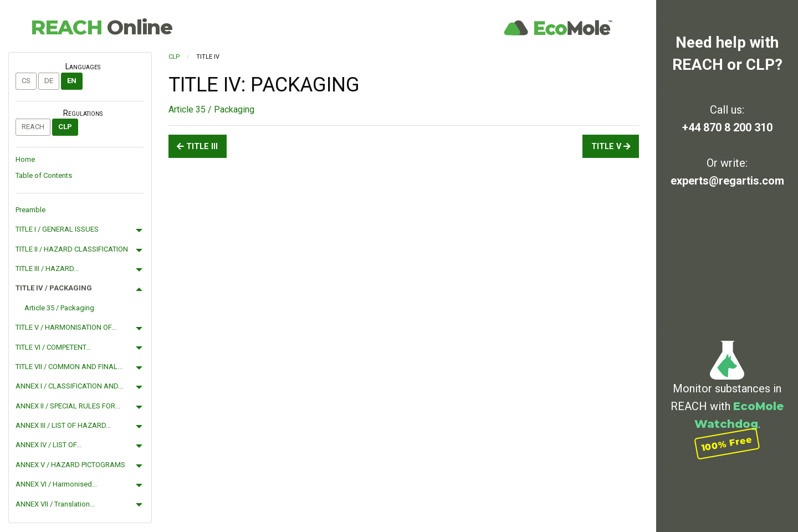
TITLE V (611, 147)
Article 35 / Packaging (59, 308)
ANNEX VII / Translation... (55, 504)
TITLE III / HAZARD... (47, 268)
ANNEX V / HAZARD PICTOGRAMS (70, 465)
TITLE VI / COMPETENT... (53, 347)
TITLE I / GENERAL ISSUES (57, 229)
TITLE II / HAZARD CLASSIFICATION (72, 249)
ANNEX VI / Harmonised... (56, 484)
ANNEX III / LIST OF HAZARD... (63, 425)
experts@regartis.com (727, 181)
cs (26, 81)
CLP (65, 127)
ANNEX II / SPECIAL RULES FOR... (68, 406)
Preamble (30, 210)
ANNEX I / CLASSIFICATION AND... (69, 386)
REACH (101, 27)
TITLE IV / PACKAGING (54, 288)
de (49, 81)
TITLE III (197, 147)
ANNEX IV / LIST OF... (48, 445)
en (72, 81)
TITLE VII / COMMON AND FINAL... (69, 367)
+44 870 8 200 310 (727, 127)
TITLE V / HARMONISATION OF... (66, 327)
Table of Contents (44, 175)
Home (25, 159)
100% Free (727, 444)
